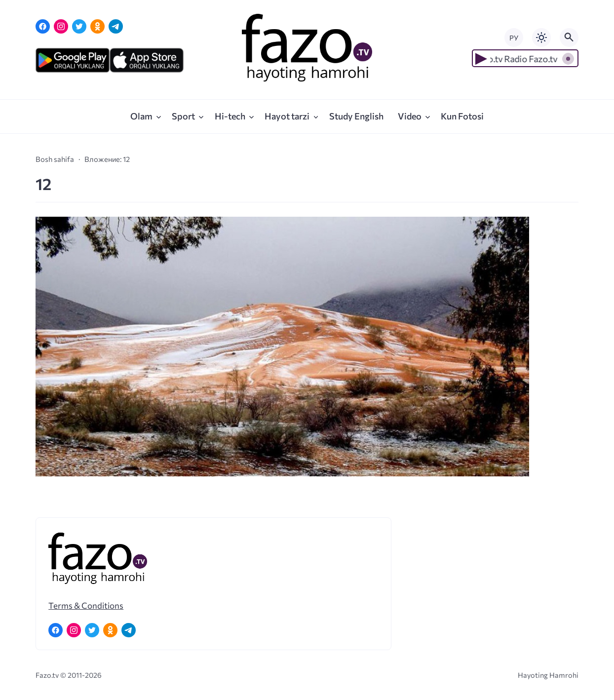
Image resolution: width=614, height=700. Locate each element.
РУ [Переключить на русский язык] (514, 38)
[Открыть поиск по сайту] (569, 38)
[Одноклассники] (97, 26)
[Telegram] (116, 26)
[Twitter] (79, 26)
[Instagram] (61, 26)
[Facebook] (43, 26)
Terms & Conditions (86, 605)
